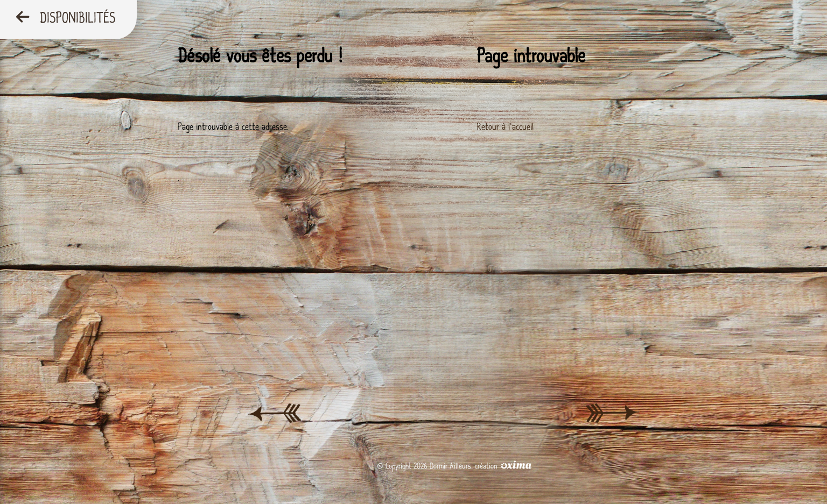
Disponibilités (66, 18)
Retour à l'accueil (505, 127)
